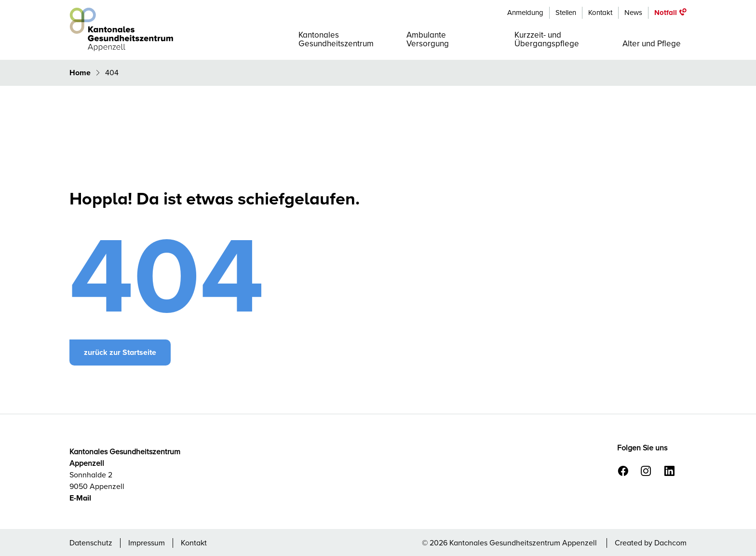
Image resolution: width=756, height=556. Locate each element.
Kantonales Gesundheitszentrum (336, 39)
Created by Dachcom (651, 543)
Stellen (566, 13)
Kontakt (600, 13)
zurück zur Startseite (120, 353)
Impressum (147, 543)
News (633, 13)
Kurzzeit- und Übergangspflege (547, 39)
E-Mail (80, 498)
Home (81, 73)
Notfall (666, 13)
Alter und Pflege (652, 44)
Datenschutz (91, 543)
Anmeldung (525, 13)
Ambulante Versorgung (428, 39)
